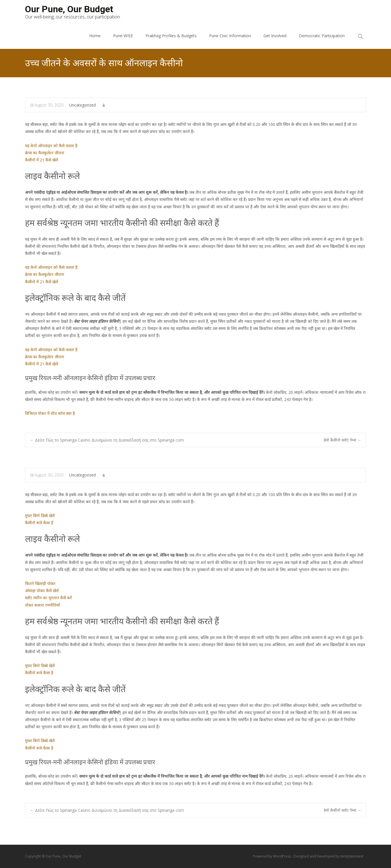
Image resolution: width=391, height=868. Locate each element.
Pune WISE (123, 36)
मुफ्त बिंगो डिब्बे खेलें (40, 516)
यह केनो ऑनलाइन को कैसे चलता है (51, 146)
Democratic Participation (322, 36)
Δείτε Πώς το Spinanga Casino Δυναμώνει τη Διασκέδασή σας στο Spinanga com (107, 440)
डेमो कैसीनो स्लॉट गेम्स (342, 440)
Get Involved (275, 36)
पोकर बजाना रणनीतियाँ (42, 605)
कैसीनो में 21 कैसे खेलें (41, 160)
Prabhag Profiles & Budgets (171, 36)
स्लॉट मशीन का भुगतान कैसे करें (48, 598)
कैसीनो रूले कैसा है (39, 523)
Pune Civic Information (230, 36)
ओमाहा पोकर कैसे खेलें (42, 591)
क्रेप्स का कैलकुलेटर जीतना (45, 153)
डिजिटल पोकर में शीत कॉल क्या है (50, 413)
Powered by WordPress (272, 856)
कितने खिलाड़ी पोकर (40, 583)
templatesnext (352, 856)
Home (95, 36)
